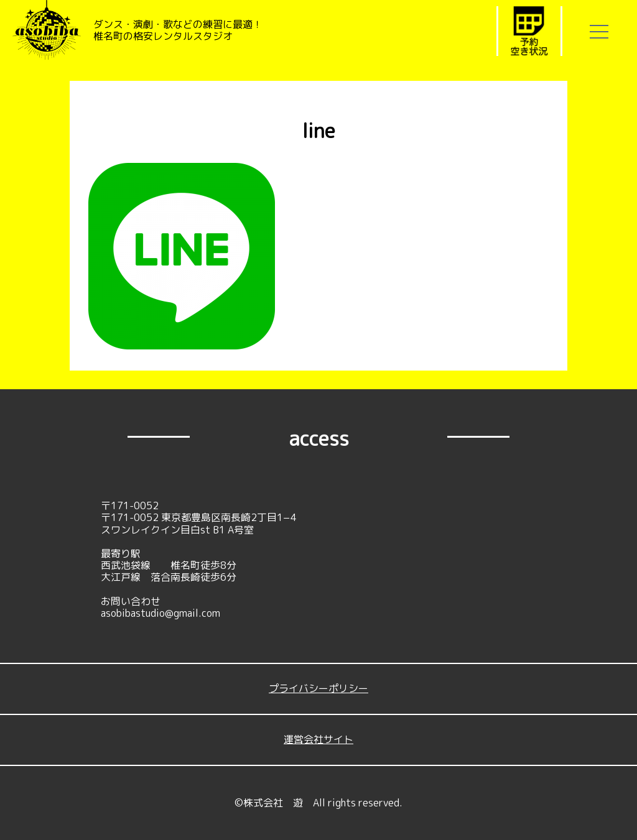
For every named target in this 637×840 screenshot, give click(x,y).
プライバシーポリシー (318, 688)
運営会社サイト (318, 739)
